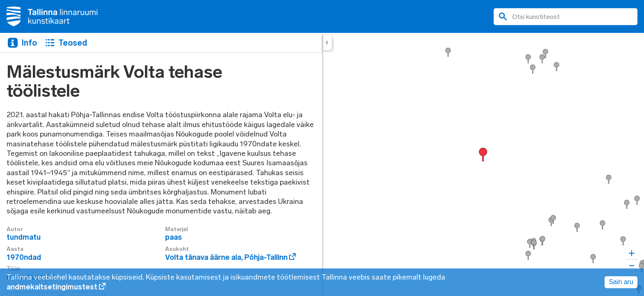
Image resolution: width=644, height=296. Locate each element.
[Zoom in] (631, 253)
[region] (322, 164)
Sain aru (621, 282)
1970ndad (24, 257)
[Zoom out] (631, 265)
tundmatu (24, 237)
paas (174, 237)
